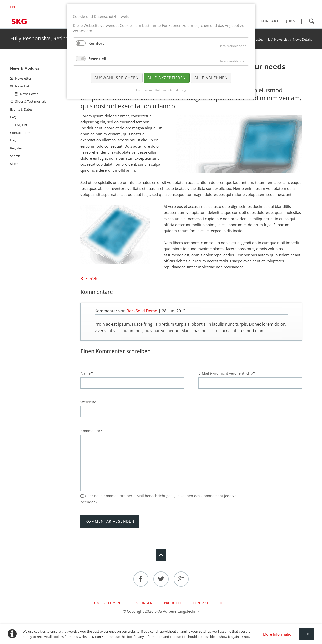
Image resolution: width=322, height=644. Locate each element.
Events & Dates (21, 109)
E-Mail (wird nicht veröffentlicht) (227, 373)
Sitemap (16, 164)
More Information (278, 634)
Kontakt (201, 603)
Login (14, 140)
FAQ (13, 117)
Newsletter (23, 78)
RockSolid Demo (142, 311)
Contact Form (20, 133)
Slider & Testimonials (31, 101)
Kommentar (92, 431)
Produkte (173, 603)
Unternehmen (107, 603)
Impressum (144, 90)
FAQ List (21, 125)
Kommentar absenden (110, 521)
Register (16, 148)
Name (89, 373)
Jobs (224, 603)
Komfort (96, 43)
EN (12, 7)
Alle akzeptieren (167, 78)
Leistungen (142, 603)
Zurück (91, 279)
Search (312, 21)
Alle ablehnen (211, 78)
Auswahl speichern (117, 78)
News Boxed (29, 94)
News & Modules (25, 68)
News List (281, 39)
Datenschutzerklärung (171, 90)
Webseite (88, 402)
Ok (307, 634)
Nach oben (161, 555)
